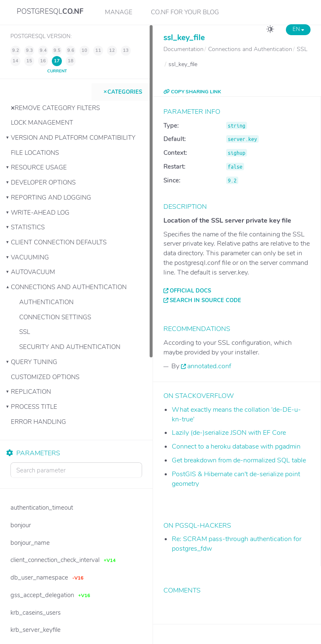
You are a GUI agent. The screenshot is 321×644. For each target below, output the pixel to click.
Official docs (190, 291)
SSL (25, 332)
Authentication (46, 302)
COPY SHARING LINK (192, 92)
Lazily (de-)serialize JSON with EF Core (229, 433)
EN (298, 29)
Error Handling (38, 422)
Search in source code (205, 300)
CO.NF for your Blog (185, 12)
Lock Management (42, 123)
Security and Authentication (70, 347)
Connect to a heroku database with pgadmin (236, 446)
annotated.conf (209, 366)
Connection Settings (55, 317)
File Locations (35, 153)
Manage (119, 12)
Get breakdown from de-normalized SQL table (239, 460)
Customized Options (45, 377)
